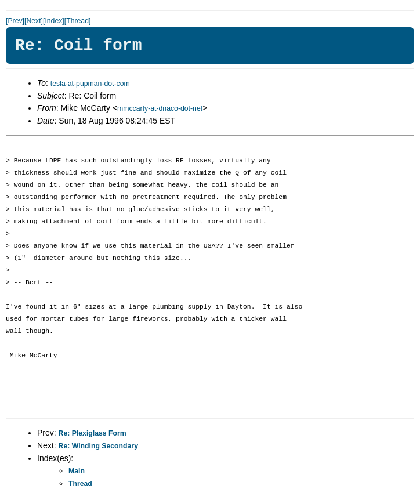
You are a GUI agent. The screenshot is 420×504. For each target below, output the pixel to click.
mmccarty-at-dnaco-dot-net (160, 108)
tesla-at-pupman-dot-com (90, 84)
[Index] (54, 21)
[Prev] (15, 21)
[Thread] (78, 21)
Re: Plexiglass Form (93, 433)
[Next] (34, 21)
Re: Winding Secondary (98, 446)
